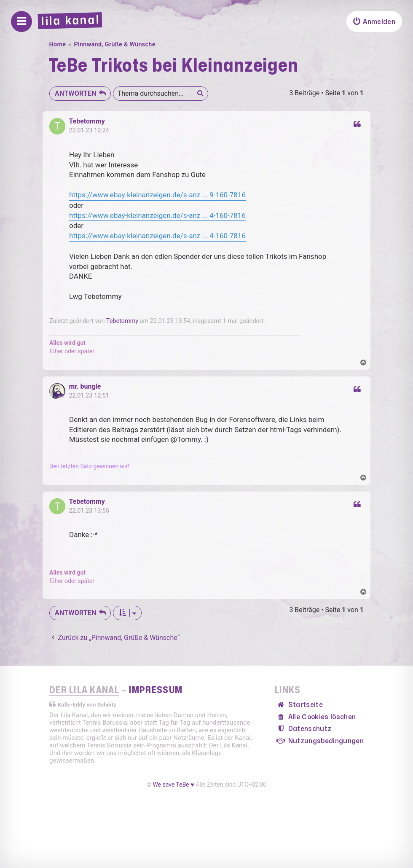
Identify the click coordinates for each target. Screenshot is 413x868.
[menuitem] (374, 21)
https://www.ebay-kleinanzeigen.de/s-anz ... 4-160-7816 (157, 215)
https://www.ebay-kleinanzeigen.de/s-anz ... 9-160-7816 (157, 195)
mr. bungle (85, 387)
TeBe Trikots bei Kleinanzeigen (173, 66)
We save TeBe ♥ (173, 785)
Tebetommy (87, 121)
